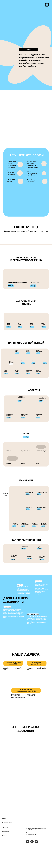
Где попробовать (7, 823)
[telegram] (36, 843)
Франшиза (5, 827)
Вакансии (5, 836)
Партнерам (6, 832)
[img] (38, 743)
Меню (4, 818)
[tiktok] (32, 843)
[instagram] (28, 843)
